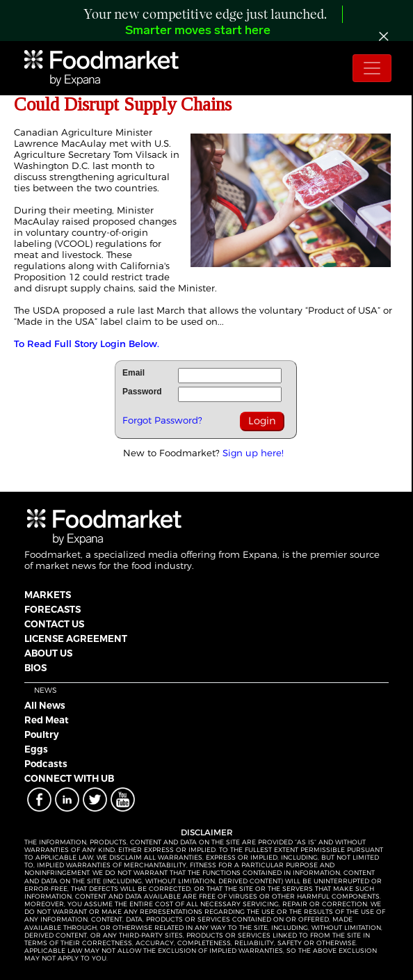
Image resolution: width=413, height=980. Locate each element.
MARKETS (48, 595)
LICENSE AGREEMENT (76, 638)
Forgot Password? (162, 420)
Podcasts (46, 764)
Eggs (36, 749)
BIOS (35, 668)
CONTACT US (54, 624)
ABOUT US (48, 653)
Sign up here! (253, 453)
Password (142, 392)
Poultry (42, 734)
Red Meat (47, 720)
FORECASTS (52, 609)
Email (133, 373)
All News (45, 705)
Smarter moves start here (198, 31)
